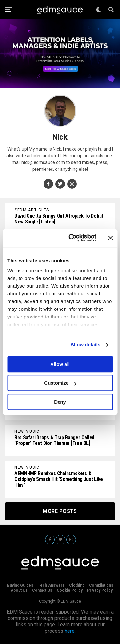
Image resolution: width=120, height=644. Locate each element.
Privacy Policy (100, 590)
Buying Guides (20, 585)
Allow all (60, 364)
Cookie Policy (70, 590)
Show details (86, 345)
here (70, 631)
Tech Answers (51, 585)
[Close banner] (110, 238)
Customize (60, 383)
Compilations (101, 585)
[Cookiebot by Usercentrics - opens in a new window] (72, 238)
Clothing (77, 585)
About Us (19, 590)
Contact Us (42, 590)
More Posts (60, 511)
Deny (60, 402)
